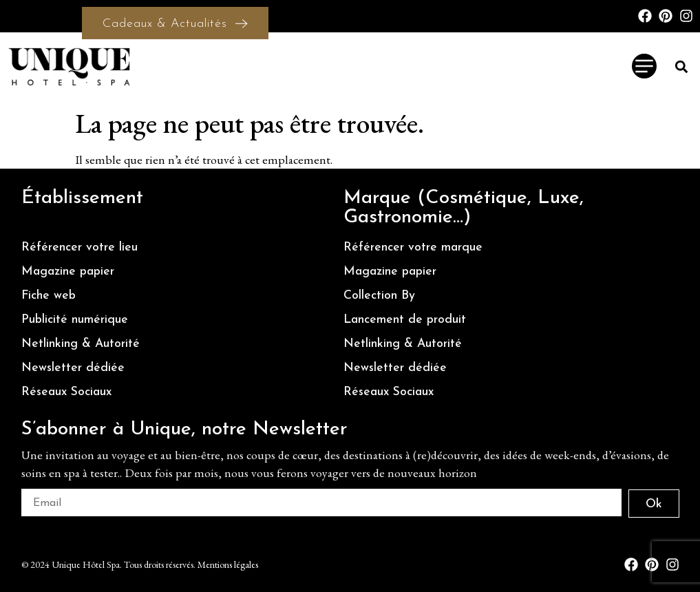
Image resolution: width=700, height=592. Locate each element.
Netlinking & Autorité (81, 344)
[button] (682, 66)
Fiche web (49, 296)
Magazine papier (68, 272)
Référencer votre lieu (79, 247)
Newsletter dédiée (73, 368)
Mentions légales (228, 564)
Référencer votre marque (413, 247)
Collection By (379, 296)
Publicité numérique (75, 320)
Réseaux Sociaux (66, 392)
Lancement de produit (405, 320)
